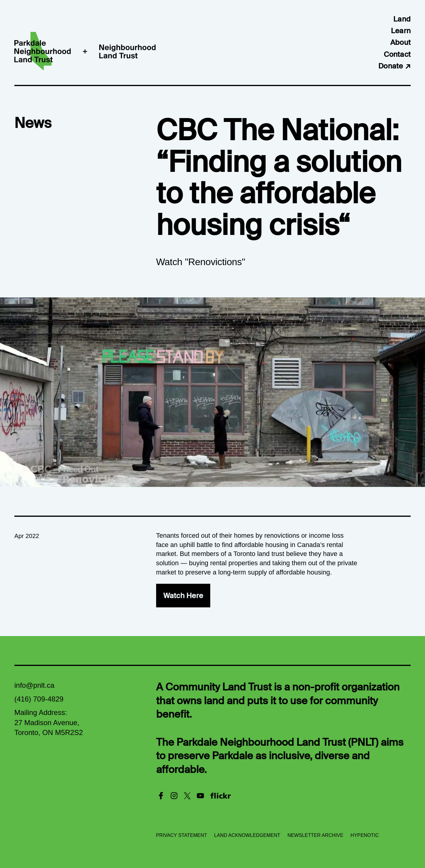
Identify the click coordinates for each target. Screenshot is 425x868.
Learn (401, 31)
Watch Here (183, 596)
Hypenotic (365, 835)
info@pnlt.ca (34, 685)
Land (402, 19)
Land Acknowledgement (247, 835)
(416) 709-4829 (39, 699)
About (400, 42)
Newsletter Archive (315, 835)
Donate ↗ (394, 66)
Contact (397, 54)
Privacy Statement (182, 835)
